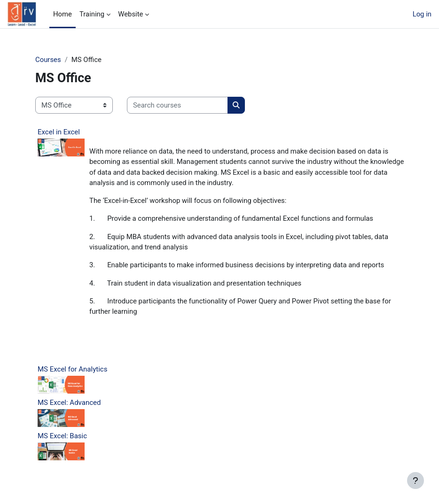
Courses (48, 60)
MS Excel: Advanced (69, 403)
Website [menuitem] (130, 14)
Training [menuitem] (92, 14)
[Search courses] (177, 105)
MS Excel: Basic (62, 436)
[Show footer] (415, 481)
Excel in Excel (59, 132)
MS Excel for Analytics (72, 369)
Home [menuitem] (63, 14)
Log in (422, 14)
